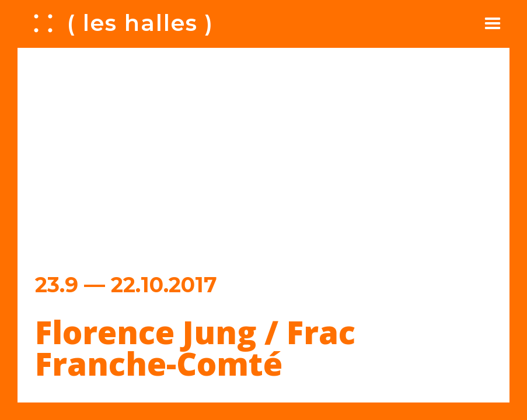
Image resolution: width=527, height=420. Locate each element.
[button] (493, 23)
